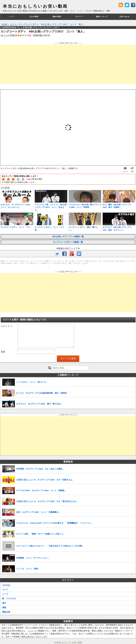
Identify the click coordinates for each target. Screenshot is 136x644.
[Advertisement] (68, 64)
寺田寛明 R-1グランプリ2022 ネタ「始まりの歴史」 (40, 469)
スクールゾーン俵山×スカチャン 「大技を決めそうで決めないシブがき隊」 (50, 546)
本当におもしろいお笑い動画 (35, 6)
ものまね (6, 585)
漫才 (4, 603)
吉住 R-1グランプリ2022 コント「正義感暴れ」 (38, 512)
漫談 (4, 607)
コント (5, 590)
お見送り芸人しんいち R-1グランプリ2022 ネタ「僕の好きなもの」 (47, 501)
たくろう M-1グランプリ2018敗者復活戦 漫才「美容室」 (42, 393)
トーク (5, 594)
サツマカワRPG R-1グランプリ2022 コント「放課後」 (41, 490)
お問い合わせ (125, 17)
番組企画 (6, 612)
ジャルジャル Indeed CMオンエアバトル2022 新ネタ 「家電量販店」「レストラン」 (55, 523)
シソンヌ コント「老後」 (28, 569)
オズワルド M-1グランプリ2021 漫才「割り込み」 (39, 404)
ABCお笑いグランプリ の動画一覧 (68, 236)
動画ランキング (102, 17)
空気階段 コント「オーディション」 (33, 558)
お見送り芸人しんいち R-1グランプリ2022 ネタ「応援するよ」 (45, 480)
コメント (7, 326)
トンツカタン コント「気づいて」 (32, 382)
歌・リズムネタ (9, 598)
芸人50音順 (34, 17)
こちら (31, 631)
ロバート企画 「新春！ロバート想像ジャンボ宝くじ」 (41, 534)
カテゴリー (79, 17)
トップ (11, 17)
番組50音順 (57, 17)
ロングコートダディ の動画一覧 (68, 242)
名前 (3, 352)
